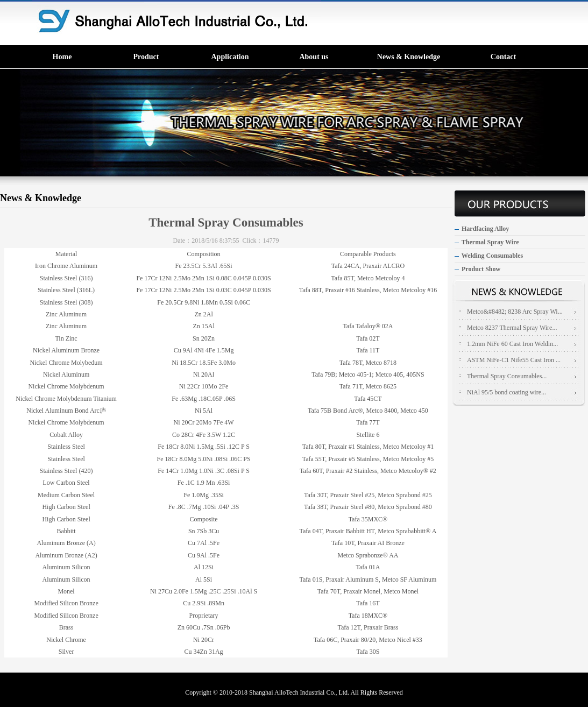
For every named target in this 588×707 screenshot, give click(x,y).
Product (146, 57)
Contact (503, 57)
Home (62, 57)
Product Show (481, 269)
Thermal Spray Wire (490, 242)
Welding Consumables (492, 256)
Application (230, 57)
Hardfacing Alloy (485, 229)
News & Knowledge (409, 57)
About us (314, 57)
